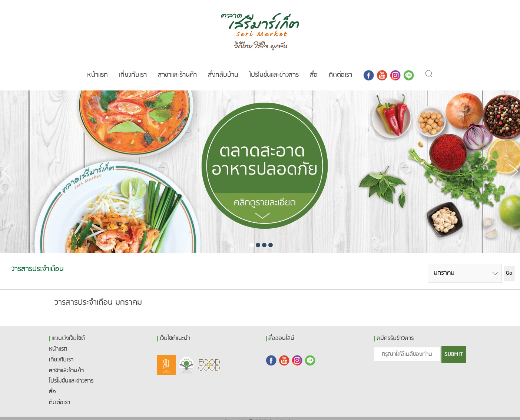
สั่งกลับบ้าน (223, 68)
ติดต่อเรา (340, 68)
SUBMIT (454, 347)
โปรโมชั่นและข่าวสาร (274, 68)
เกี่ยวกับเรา (133, 68)
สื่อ (314, 68)
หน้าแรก (97, 68)
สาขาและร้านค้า (177, 68)
